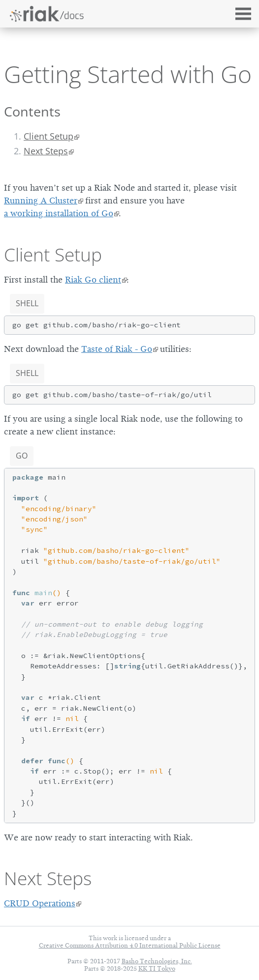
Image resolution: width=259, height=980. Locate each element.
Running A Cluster (41, 201)
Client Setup (49, 136)
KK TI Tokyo (157, 968)
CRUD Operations (40, 903)
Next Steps (46, 151)
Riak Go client (93, 280)
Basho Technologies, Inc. (157, 961)
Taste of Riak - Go (117, 349)
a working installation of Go (59, 213)
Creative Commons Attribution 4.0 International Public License (130, 945)
